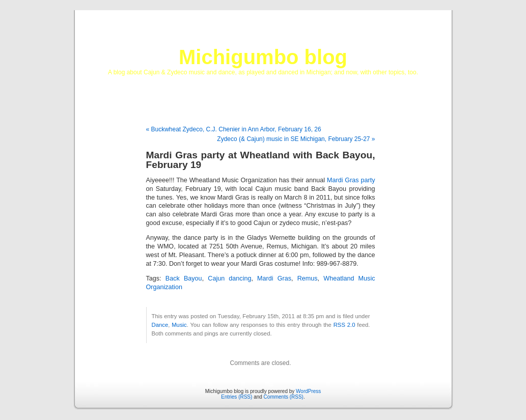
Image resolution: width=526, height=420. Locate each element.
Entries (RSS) (237, 397)
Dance (160, 325)
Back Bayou (184, 278)
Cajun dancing (229, 278)
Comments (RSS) (284, 397)
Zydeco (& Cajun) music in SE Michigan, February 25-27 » (296, 139)
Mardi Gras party (351, 180)
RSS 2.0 (344, 325)
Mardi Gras (274, 278)
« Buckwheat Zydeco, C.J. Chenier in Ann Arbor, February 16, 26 (234, 129)
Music (179, 325)
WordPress (308, 391)
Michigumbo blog (263, 57)
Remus (308, 278)
